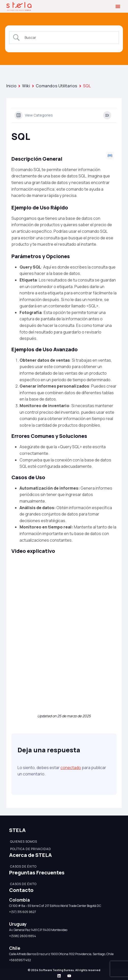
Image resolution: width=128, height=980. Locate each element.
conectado (71, 768)
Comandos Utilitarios (57, 86)
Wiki (26, 86)
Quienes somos (24, 842)
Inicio (11, 86)
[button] (118, 6)
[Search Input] (68, 38)
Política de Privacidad (31, 849)
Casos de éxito (23, 866)
